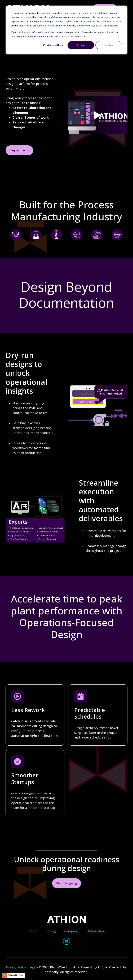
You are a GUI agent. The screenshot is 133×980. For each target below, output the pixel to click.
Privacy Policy (16, 967)
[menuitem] (33, 931)
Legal (32, 967)
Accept (81, 45)
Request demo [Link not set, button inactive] (19, 150)
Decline (109, 45)
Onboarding (96, 931)
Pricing (51, 931)
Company (71, 931)
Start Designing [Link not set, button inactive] (67, 883)
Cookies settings (53, 45)
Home (33, 931)
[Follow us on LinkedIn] (66, 941)
